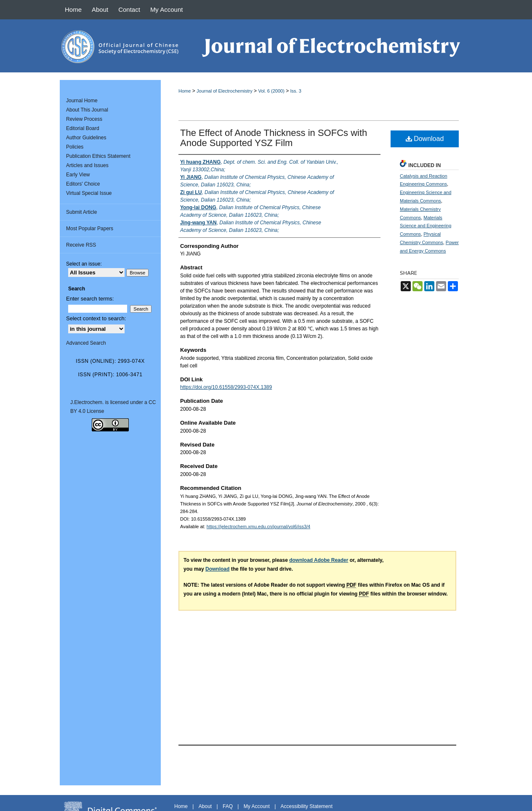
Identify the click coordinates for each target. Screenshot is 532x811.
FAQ (228, 806)
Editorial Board (83, 128)
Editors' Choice (83, 184)
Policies (75, 147)
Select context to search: (96, 318)
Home (185, 91)
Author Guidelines (86, 138)
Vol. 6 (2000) (271, 91)
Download (425, 139)
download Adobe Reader (319, 560)
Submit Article (81, 212)
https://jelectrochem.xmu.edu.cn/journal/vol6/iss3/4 (258, 526)
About (205, 806)
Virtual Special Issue (89, 193)
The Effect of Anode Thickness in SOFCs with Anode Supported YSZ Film (274, 138)
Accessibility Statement (307, 806)
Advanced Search (86, 343)
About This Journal (87, 110)
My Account (257, 806)
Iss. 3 (296, 91)
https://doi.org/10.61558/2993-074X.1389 (226, 387)
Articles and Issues (87, 165)
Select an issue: (84, 264)
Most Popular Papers (90, 229)
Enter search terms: (90, 299)
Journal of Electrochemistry (225, 91)
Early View (78, 175)
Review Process (84, 119)
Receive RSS (81, 245)
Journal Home (82, 101)
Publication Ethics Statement (98, 156)
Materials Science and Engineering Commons (426, 226)
